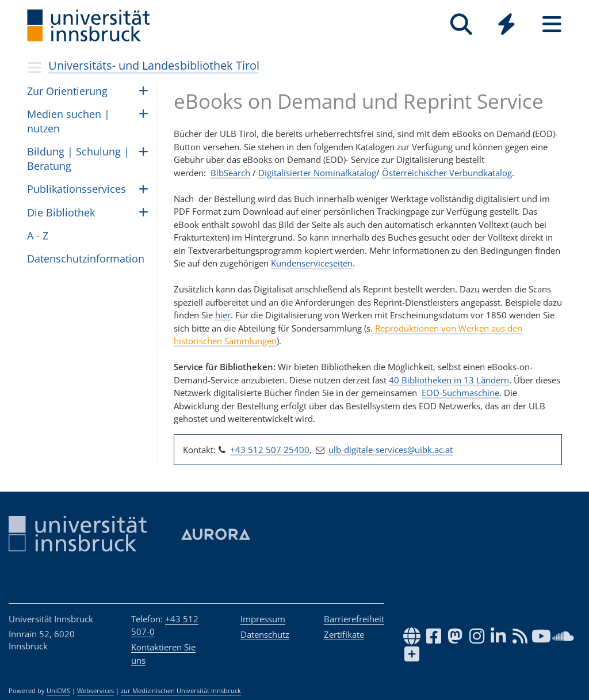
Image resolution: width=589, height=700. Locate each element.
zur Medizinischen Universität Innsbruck (181, 691)
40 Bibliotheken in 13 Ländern (449, 380)
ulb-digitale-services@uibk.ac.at (391, 450)
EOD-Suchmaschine (460, 393)
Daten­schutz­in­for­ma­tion (86, 258)
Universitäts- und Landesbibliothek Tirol (154, 65)
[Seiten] (552, 24)
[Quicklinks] (506, 24)
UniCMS (58, 691)
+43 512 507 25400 (270, 450)
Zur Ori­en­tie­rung (67, 91)
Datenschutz (265, 634)
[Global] (506, 26)
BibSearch (230, 173)
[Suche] (461, 24)
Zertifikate (344, 634)
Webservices (95, 691)
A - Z (38, 235)
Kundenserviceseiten (312, 263)
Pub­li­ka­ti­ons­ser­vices (77, 189)
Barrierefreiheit (354, 619)
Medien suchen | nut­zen (68, 121)
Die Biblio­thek (61, 212)
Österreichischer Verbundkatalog (447, 173)
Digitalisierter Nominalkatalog (317, 173)
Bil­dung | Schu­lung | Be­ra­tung (78, 159)
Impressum (263, 619)
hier (223, 315)
